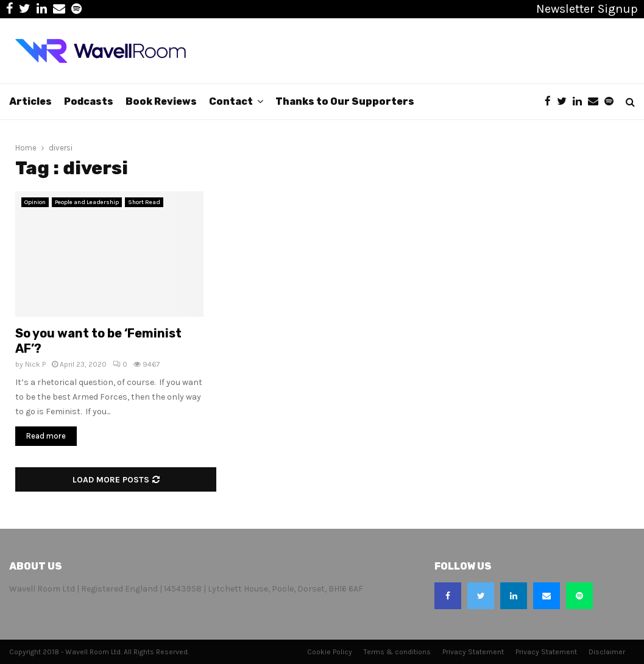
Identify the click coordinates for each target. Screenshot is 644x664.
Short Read (144, 202)
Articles (30, 101)
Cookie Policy (330, 652)
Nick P (35, 364)
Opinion (35, 202)
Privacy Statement (473, 652)
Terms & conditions (397, 652)
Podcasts (89, 101)
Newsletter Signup (587, 9)
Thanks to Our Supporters (345, 101)
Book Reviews (161, 101)
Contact (231, 101)
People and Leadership (87, 202)
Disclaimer (607, 652)
